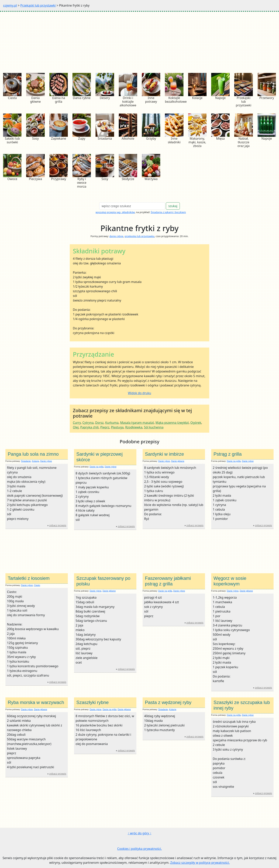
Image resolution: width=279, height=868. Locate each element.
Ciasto (37, 585)
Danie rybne (46, 461)
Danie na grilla (97, 467)
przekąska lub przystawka (139, 236)
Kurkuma (112, 423)
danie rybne (116, 236)
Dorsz (99, 423)
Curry (77, 423)
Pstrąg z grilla (228, 454)
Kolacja (36, 461)
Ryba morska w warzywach (36, 702)
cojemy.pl (10, 5)
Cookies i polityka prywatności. (139, 849)
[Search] (132, 206)
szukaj (173, 206)
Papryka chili (89, 427)
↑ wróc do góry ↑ (140, 833)
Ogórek (196, 423)
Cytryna (88, 423)
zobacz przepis (58, 525)
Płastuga (117, 427)
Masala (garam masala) (137, 423)
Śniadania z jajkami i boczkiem (168, 212)
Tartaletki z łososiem (29, 578)
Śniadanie (26, 461)
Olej (76, 427)
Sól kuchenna (154, 427)
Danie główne (178, 461)
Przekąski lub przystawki (38, 5)
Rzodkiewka (134, 427)
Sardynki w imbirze (164, 454)
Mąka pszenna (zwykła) (172, 423)
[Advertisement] (139, 41)
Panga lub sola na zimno (33, 454)
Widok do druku (139, 393)
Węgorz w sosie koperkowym (230, 581)
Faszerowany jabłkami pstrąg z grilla (168, 581)
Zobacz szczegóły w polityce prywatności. (200, 863)
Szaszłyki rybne (93, 702)
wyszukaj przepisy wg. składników (115, 212)
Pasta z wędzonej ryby (168, 702)
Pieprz (105, 427)
